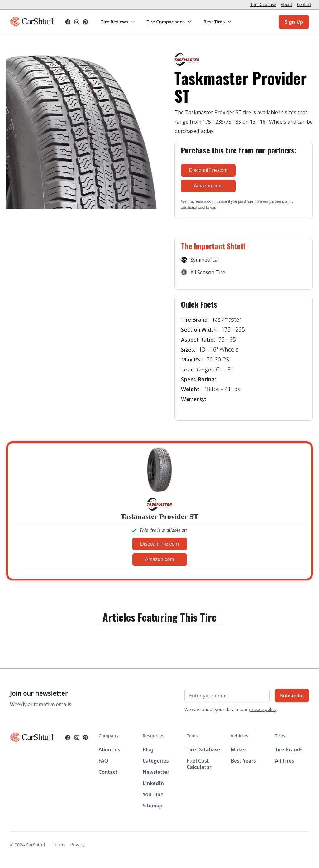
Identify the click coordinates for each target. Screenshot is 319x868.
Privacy (77, 844)
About (286, 4)
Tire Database (263, 4)
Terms (59, 844)
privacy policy (263, 709)
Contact (304, 4)
